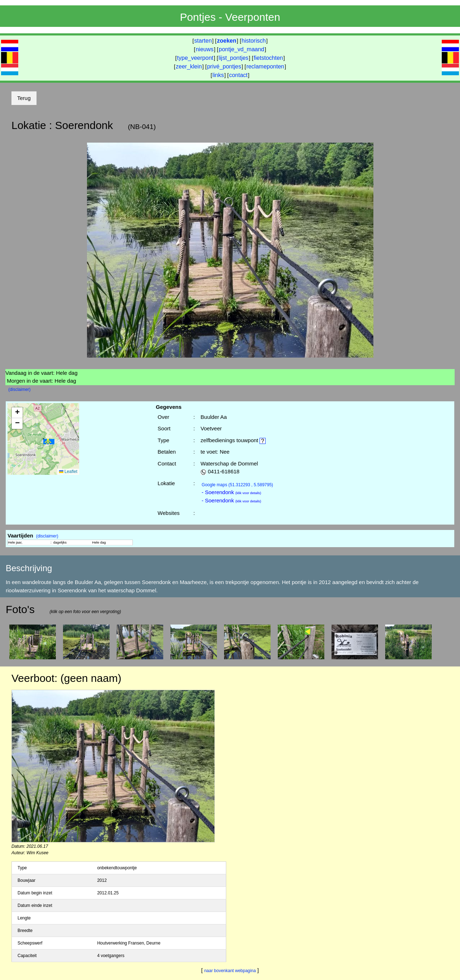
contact (238, 75)
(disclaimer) (19, 389)
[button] (49, 442)
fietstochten (268, 58)
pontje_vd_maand (241, 49)
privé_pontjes (224, 66)
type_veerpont (195, 58)
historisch (254, 41)
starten (203, 41)
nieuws (205, 49)
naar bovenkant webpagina (230, 971)
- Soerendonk (231, 492)
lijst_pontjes (233, 58)
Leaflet (68, 472)
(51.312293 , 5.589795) (237, 485)
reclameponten (265, 66)
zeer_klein (189, 66)
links (218, 75)
